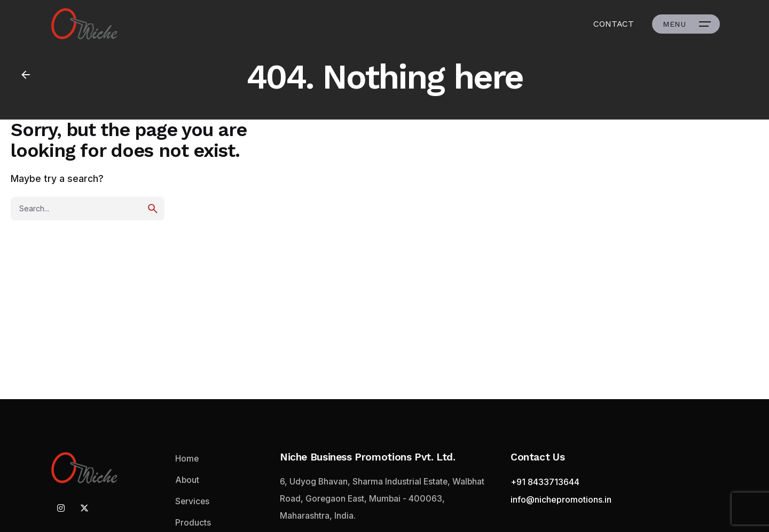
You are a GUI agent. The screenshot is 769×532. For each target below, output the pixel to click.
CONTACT (614, 24)
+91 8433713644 (545, 482)
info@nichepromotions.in (561, 499)
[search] (153, 209)
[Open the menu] (686, 24)
